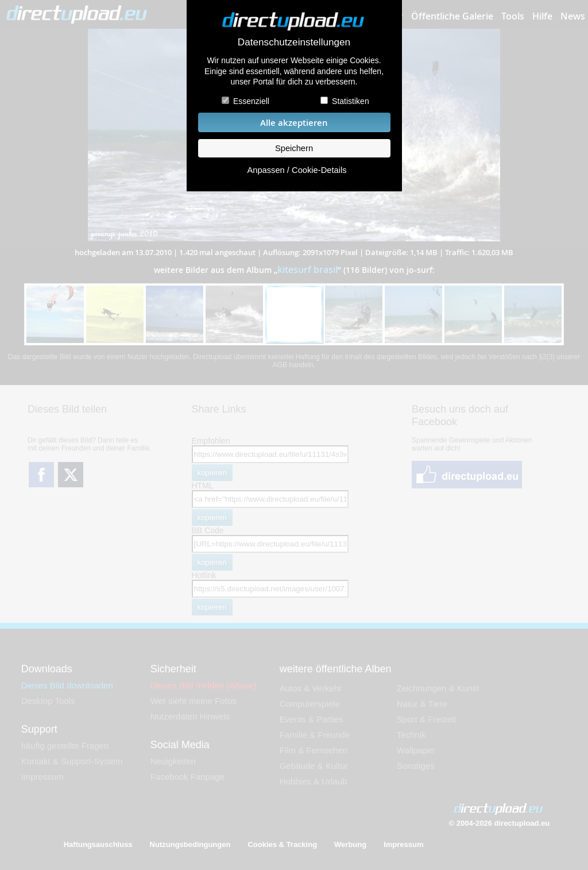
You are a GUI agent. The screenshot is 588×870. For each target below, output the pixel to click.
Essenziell (251, 101)
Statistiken (351, 101)
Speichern (294, 148)
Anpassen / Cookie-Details (297, 170)
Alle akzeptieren (294, 123)
